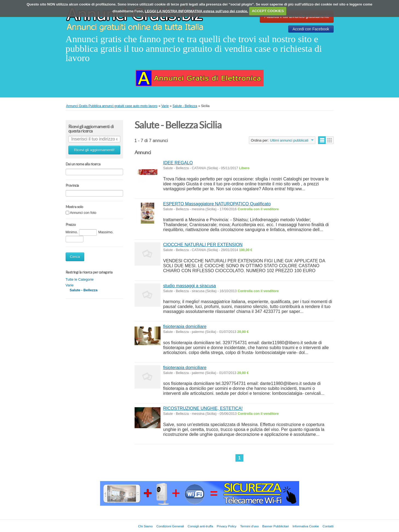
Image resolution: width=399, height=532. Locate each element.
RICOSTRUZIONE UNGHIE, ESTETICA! (203, 408)
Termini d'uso (249, 526)
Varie (70, 285)
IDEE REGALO (178, 163)
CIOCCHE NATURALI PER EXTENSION (203, 245)
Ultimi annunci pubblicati (289, 140)
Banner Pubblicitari (276, 526)
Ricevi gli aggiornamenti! (94, 150)
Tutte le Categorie (80, 279)
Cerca (75, 257)
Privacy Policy (227, 526)
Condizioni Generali (170, 526)
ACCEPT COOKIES (268, 11)
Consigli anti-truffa (200, 526)
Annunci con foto (83, 213)
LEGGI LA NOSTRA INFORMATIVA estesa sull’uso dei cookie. (196, 11)
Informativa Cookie (306, 526)
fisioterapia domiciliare (185, 327)
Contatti (328, 526)
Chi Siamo (145, 526)
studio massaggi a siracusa (190, 286)
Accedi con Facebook (311, 29)
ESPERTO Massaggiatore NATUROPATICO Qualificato (217, 204)
